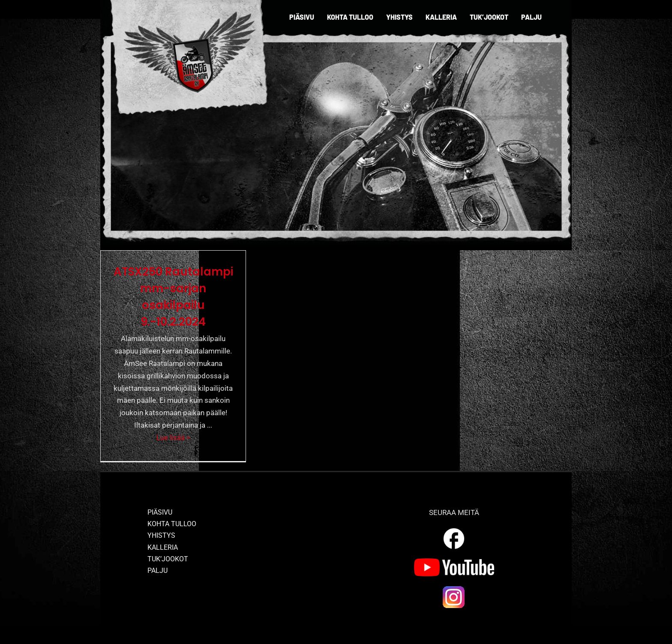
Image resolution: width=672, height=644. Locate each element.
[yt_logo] (454, 562)
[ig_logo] (454, 588)
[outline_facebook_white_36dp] (454, 530)
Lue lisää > (173, 437)
